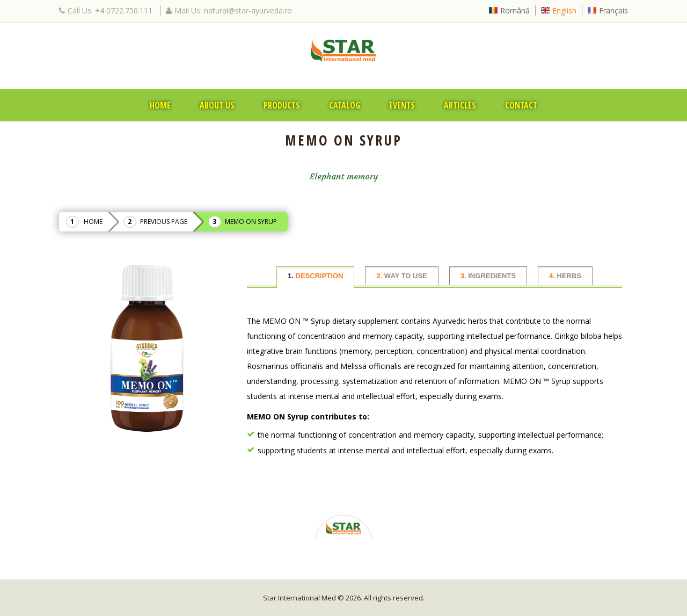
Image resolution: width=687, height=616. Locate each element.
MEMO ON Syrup (251, 222)
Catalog (345, 105)
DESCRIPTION (315, 276)
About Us (217, 105)
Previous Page (164, 222)
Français (613, 10)
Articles (460, 105)
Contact (521, 105)
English (564, 10)
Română (515, 10)
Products (282, 105)
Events (402, 105)
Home (160, 105)
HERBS (565, 276)
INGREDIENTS (488, 276)
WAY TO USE (401, 276)
